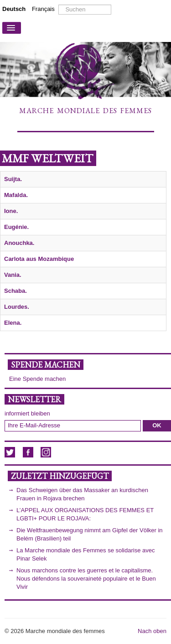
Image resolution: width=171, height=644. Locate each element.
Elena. (13, 323)
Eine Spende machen (37, 379)
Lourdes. (17, 307)
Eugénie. (16, 227)
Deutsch (15, 9)
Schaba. (16, 291)
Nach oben (152, 631)
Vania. (13, 275)
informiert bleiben (27, 413)
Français (43, 9)
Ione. (11, 211)
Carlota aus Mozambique (39, 259)
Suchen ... (59, 5)
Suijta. (13, 179)
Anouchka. (19, 243)
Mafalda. (16, 195)
